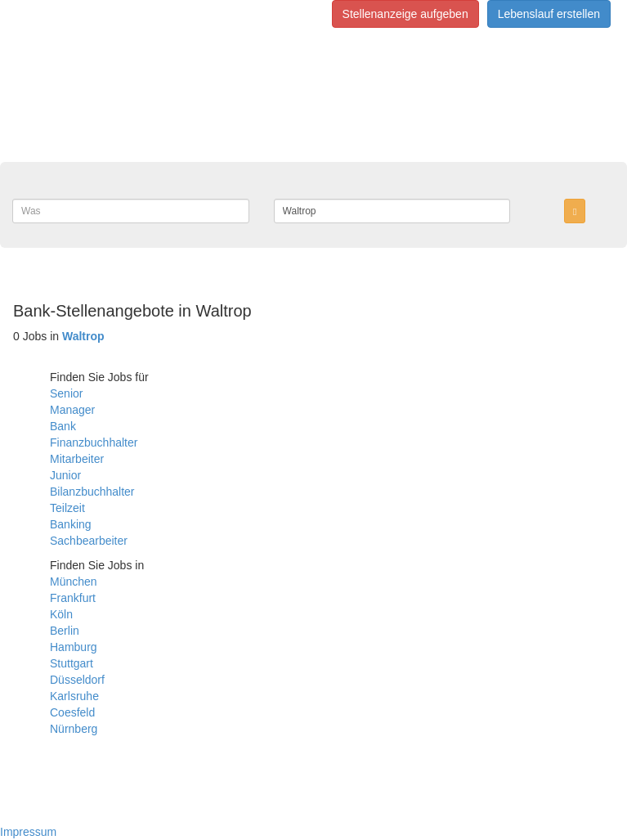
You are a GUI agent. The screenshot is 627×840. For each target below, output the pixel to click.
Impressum (28, 832)
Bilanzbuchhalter (92, 492)
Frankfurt (73, 598)
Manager (72, 410)
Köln (61, 614)
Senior (66, 393)
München (74, 582)
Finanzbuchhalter (94, 442)
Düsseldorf (77, 680)
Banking (71, 524)
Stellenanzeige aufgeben (405, 14)
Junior (65, 475)
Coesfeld (72, 712)
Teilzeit (67, 508)
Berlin (65, 631)
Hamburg (74, 647)
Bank (63, 426)
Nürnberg (74, 729)
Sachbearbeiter (89, 541)
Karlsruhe (74, 696)
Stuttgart (72, 663)
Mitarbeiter (77, 459)
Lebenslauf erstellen (549, 14)
